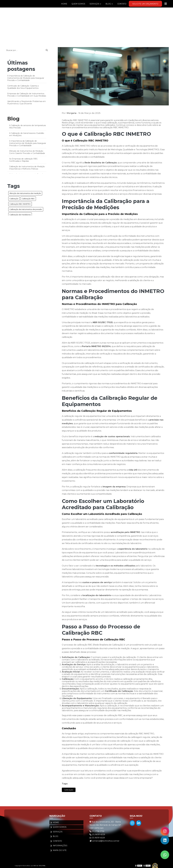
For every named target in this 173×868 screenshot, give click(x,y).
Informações (60, 844)
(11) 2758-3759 (97, 831)
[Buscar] (47, 50)
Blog (103, 4)
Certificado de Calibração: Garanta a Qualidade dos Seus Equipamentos (23, 87)
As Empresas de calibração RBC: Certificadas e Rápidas (24, 160)
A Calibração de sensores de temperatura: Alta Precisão (28, 127)
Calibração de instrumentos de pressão (26, 209)
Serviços (88, 4)
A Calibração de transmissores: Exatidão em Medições (27, 134)
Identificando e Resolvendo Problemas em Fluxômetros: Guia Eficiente (27, 102)
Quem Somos (71, 4)
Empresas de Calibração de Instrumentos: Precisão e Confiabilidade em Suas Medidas (27, 95)
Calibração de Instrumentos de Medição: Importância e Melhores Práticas (27, 168)
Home (55, 4)
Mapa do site (60, 849)
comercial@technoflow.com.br (104, 841)
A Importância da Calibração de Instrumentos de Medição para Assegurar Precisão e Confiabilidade (26, 78)
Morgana (72, 113)
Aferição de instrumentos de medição (25, 193)
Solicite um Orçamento (143, 4)
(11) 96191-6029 (97, 835)
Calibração (14, 199)
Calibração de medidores (20, 215)
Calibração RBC (28, 199)
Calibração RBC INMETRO (20, 204)
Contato (117, 4)
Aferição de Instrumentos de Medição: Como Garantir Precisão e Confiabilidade (27, 152)
